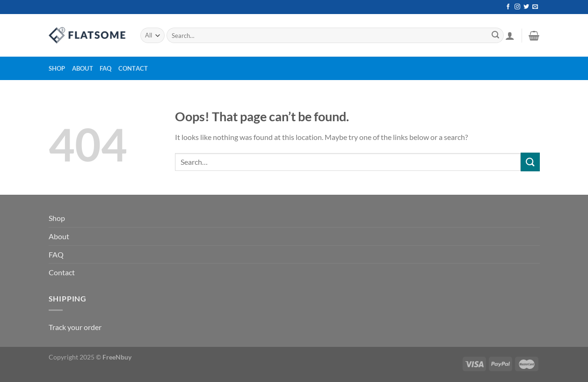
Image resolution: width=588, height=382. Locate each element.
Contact (133, 68)
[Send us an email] (535, 7)
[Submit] (495, 36)
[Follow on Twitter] (526, 7)
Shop (57, 68)
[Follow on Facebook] (508, 7)
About (83, 68)
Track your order (75, 327)
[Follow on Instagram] (517, 7)
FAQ (106, 68)
